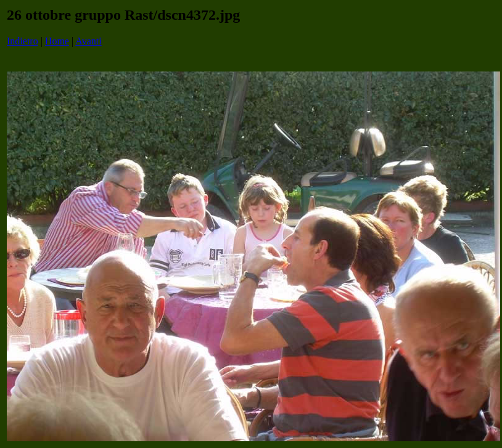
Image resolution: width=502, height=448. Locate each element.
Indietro (23, 41)
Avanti (88, 41)
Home (57, 41)
